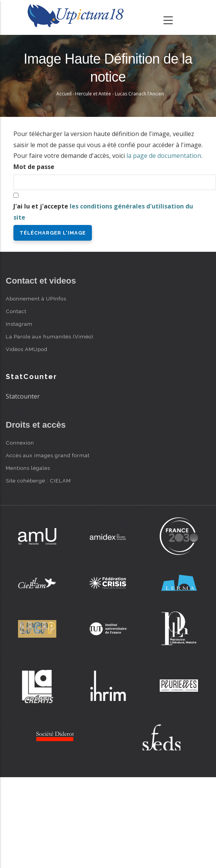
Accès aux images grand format (48, 455)
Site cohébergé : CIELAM (38, 481)
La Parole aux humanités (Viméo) (50, 336)
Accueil (64, 94)
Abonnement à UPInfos (36, 299)
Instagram (19, 324)
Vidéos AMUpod (27, 349)
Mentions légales (28, 468)
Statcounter (23, 396)
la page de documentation (164, 156)
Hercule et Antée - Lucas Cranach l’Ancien (119, 94)
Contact (16, 311)
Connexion (20, 443)
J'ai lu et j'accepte (103, 212)
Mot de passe (34, 167)
